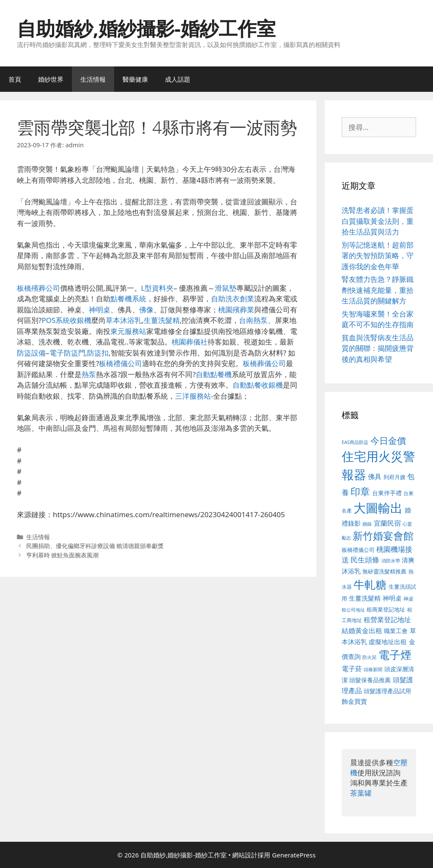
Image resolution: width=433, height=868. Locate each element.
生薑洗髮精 (162, 320)
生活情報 (93, 79)
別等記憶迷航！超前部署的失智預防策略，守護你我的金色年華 (378, 256)
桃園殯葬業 (236, 310)
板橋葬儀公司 (264, 363)
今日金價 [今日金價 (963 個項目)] (388, 441)
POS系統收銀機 (66, 320)
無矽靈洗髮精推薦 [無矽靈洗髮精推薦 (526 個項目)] (384, 571)
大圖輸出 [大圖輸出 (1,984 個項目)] (378, 508)
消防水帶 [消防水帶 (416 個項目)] (391, 561)
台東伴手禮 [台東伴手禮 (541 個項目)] (387, 493)
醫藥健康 (135, 79)
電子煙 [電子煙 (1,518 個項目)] (395, 655)
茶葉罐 (361, 793)
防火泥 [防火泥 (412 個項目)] (369, 657)
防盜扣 (98, 353)
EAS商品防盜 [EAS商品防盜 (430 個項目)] (355, 442)
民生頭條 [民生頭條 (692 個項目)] (365, 560)
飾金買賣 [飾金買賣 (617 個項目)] (354, 701)
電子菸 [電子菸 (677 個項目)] (352, 668)
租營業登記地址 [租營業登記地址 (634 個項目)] (387, 620)
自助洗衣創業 (233, 299)
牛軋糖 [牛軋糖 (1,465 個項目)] (370, 584)
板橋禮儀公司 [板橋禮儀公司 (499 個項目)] (358, 550)
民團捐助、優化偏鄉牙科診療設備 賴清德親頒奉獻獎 (95, 546)
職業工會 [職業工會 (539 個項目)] (396, 631)
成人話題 (178, 79)
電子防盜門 (67, 353)
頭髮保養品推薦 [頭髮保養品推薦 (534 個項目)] (370, 680)
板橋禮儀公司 (121, 363)
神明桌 (100, 310)
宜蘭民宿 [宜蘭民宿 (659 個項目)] (387, 523)
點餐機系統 (128, 299)
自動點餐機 (214, 374)
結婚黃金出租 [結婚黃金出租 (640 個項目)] (362, 631)
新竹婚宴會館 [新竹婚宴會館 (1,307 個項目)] (383, 536)
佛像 (146, 310)
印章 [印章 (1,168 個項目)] (360, 491)
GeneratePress (294, 855)
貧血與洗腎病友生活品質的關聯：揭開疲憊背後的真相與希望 (378, 348)
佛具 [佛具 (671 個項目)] (375, 476)
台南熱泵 (253, 320)
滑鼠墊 (226, 288)
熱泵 (89, 374)
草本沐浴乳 (124, 320)
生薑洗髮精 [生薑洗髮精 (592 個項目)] (365, 598)
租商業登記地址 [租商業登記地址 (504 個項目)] (386, 609)
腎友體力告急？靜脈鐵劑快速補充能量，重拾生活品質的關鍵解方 (378, 290)
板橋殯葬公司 (38, 288)
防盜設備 (31, 353)
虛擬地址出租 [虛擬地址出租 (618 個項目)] (388, 642)
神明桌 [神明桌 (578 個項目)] (392, 598)
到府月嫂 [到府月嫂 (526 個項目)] (395, 477)
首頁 (15, 79)
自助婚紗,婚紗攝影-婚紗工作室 (146, 28)
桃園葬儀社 (190, 342)
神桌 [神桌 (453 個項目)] (408, 598)
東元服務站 (128, 331)
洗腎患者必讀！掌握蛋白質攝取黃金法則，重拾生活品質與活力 (378, 221)
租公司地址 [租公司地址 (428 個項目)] (353, 610)
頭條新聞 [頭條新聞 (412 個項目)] (373, 670)
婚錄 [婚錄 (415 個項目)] (367, 524)
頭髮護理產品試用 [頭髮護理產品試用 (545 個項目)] (387, 691)
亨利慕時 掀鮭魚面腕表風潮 (63, 555)
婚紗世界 (51, 79)
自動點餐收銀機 (258, 385)
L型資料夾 (158, 288)
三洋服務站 (193, 396)
